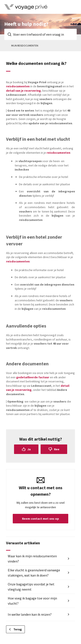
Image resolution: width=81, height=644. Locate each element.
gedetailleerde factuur (33, 377)
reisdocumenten (18, 86)
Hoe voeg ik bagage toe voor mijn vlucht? (32, 601)
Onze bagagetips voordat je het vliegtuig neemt (31, 587)
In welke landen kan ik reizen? (30, 614)
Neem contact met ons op (40, 519)
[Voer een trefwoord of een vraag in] (40, 34)
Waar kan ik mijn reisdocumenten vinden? (32, 559)
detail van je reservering (23, 91)
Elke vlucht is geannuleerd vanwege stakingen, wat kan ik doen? (34, 573)
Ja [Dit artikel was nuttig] (29, 449)
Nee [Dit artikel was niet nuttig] (57, 449)
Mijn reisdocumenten (25, 46)
